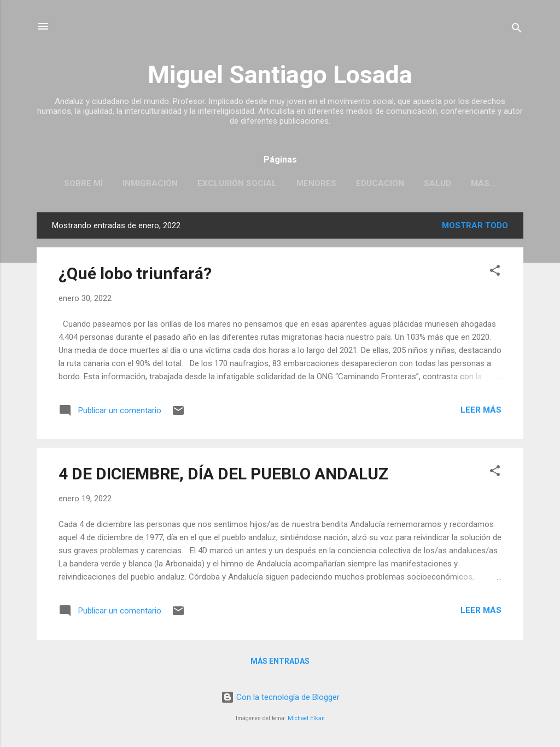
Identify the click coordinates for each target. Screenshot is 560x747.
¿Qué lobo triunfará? (135, 273)
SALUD (437, 183)
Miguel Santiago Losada (280, 75)
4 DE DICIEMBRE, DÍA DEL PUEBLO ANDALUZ (223, 474)
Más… (483, 183)
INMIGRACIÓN (150, 183)
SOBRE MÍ (83, 183)
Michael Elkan (306, 718)
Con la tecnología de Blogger (280, 697)
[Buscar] (517, 30)
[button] (495, 272)
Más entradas (280, 661)
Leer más (481, 410)
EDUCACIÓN (380, 183)
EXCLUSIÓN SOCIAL (237, 183)
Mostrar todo (475, 225)
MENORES (316, 183)
